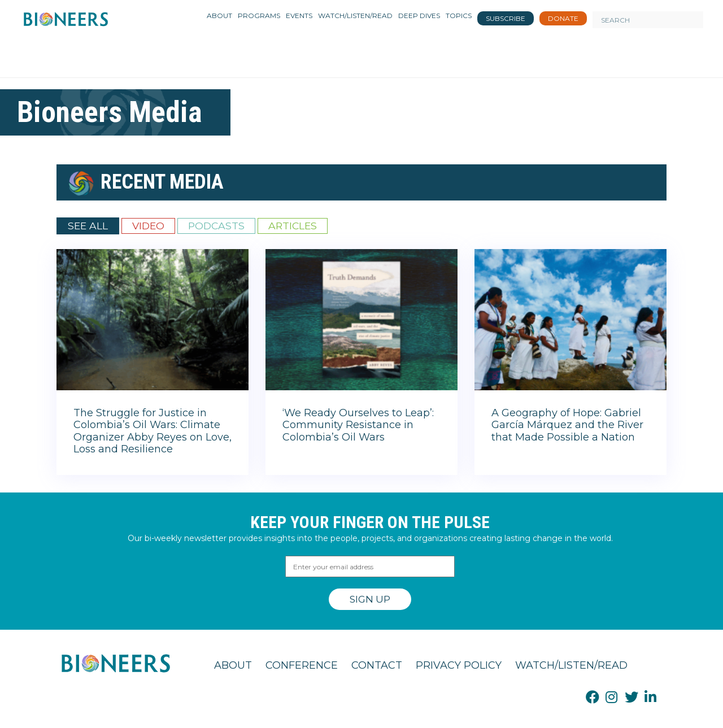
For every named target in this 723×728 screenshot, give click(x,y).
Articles (293, 226)
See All (88, 226)
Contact (377, 665)
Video (148, 226)
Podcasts (216, 226)
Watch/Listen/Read (571, 665)
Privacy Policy (459, 665)
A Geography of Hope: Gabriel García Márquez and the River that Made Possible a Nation (567, 425)
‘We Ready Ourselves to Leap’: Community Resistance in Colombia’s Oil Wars (358, 425)
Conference (302, 665)
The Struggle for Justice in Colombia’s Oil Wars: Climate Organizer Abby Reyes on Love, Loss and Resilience (153, 431)
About (233, 665)
